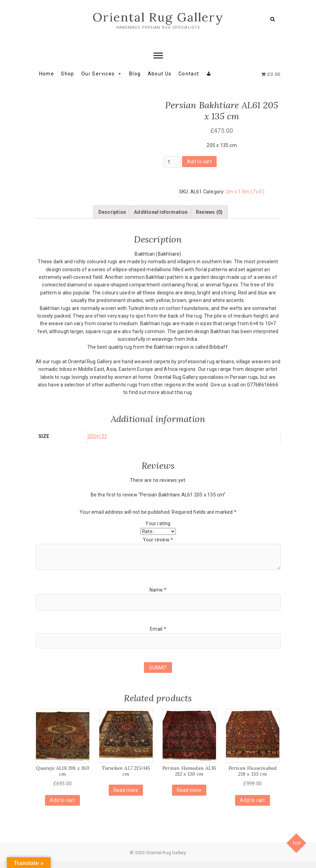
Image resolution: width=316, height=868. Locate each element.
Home (47, 74)
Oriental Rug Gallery (158, 17)
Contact (189, 74)
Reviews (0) (209, 218)
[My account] (209, 74)
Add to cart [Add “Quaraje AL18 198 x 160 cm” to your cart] (62, 806)
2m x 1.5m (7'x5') (245, 192)
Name (158, 596)
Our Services (102, 74)
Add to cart (199, 162)
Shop (68, 74)
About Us (160, 74)
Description (112, 218)
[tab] (112, 218)
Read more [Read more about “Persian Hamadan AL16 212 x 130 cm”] (189, 796)
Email (158, 635)
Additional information (161, 218)
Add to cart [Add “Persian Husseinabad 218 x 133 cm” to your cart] (252, 806)
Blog (135, 74)
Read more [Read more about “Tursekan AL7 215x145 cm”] (126, 796)
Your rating (158, 530)
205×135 (97, 442)
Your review (158, 546)
